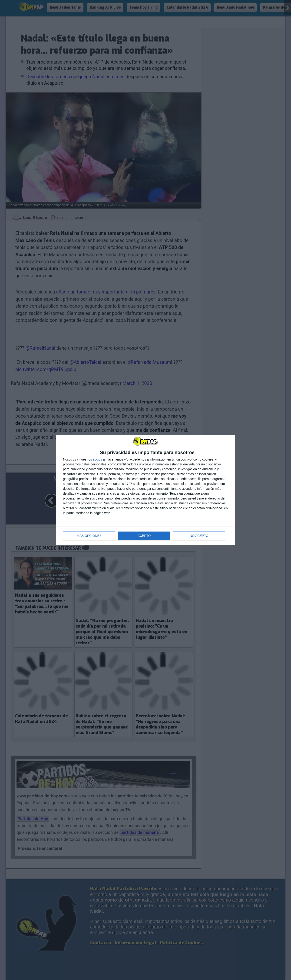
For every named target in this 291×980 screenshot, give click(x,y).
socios (97, 459)
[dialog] (145, 490)
